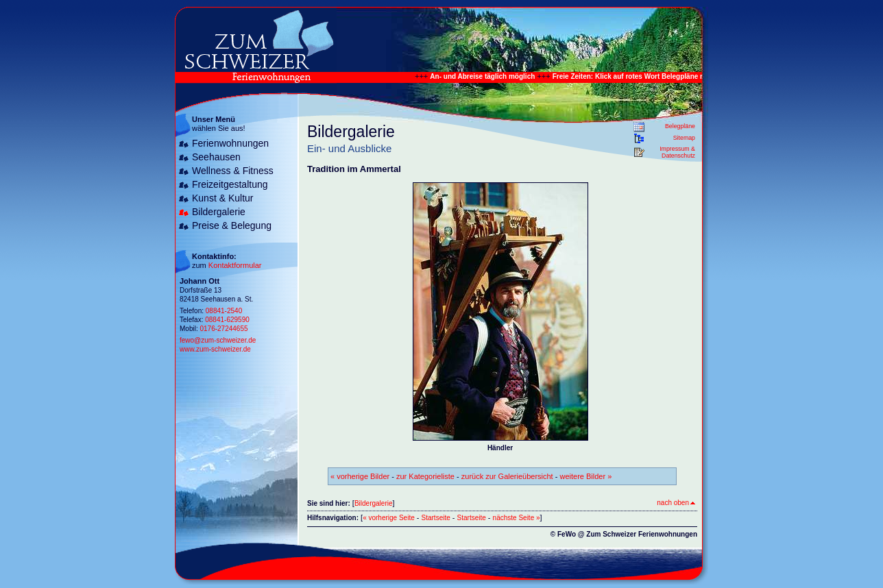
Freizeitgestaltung (230, 184)
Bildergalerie (219, 212)
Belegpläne (680, 126)
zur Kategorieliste (425, 476)
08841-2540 (224, 311)
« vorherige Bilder (360, 476)
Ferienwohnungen (230, 143)
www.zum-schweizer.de (215, 349)
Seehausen (216, 157)
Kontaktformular (235, 265)
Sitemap (684, 138)
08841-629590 (227, 320)
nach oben (676, 503)
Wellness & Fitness (233, 171)
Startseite (436, 518)
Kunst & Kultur (223, 198)
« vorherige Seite (389, 518)
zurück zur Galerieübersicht (507, 476)
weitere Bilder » (585, 476)
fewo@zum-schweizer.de (218, 340)
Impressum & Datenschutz (677, 152)
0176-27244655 (223, 329)
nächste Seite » (517, 518)
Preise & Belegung (232, 225)
